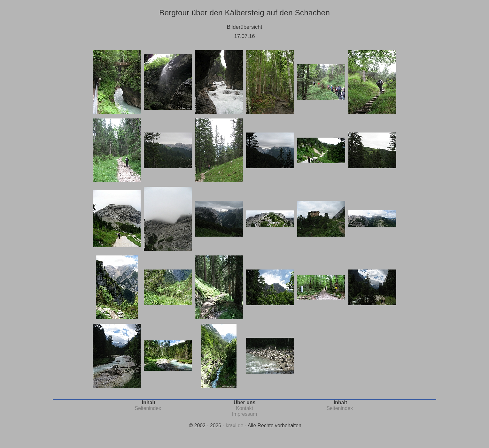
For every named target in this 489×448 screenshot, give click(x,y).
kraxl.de (234, 425)
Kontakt (244, 408)
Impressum (244, 414)
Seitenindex (148, 408)
